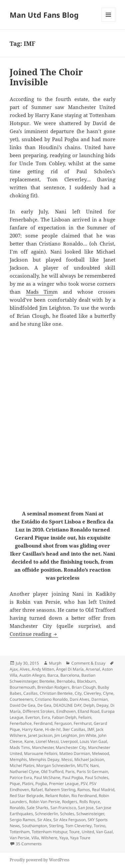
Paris (70, 771)
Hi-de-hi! (53, 729)
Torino (99, 826)
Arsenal (93, 669)
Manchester (43, 747)
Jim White (88, 735)
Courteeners (21, 699)
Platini (28, 784)
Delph (89, 705)
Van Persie (19, 838)
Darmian (99, 699)
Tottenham (20, 832)
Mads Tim (40, 292)
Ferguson (63, 723)
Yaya (64, 838)
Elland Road (88, 711)
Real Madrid (103, 790)
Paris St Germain (92, 771)
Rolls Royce (90, 802)
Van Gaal (104, 832)
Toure (74, 832)
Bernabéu (66, 681)
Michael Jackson (89, 759)
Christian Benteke (56, 693)
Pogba (41, 784)
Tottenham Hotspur (49, 832)
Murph (55, 663)
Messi (67, 759)
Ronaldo (17, 808)
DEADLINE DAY (67, 705)
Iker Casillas (74, 729)
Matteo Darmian (75, 753)
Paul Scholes (97, 778)
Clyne (108, 693)
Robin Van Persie (44, 802)
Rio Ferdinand (84, 796)
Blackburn (86, 681)
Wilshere (49, 838)
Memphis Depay (44, 759)
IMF (91, 729)
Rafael (37, 790)
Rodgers (70, 802)
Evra (46, 717)
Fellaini (85, 717)
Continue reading (34, 634)
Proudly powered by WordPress (39, 860)
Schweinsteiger (90, 814)
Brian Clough (84, 687)
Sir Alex (44, 820)
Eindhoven (66, 711)
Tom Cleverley (78, 826)
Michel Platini (22, 765)
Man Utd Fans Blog (44, 15)
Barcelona (70, 675)
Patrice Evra (21, 778)
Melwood (100, 753)
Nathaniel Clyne (24, 771)
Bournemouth (22, 687)
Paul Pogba (73, 778)
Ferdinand (43, 723)
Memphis (18, 759)
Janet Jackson (40, 735)
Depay (102, 705)
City (78, 693)
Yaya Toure (80, 838)
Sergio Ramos (22, 820)
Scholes (67, 814)
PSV (84, 784)
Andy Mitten (43, 669)
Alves (25, 669)
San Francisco (63, 808)
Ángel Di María (70, 669)
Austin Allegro (32, 675)
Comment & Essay (88, 663)
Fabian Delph (64, 717)
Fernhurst (83, 723)
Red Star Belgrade (26, 796)
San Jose (86, 808)
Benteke (47, 681)
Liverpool (69, 741)
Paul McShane (47, 778)
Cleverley (92, 693)
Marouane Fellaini (41, 753)
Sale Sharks (37, 808)
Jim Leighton (66, 735)
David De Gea (22, 705)
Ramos (84, 790)
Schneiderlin (46, 814)
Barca (53, 675)
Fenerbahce (21, 723)
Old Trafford (52, 771)
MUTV (82, 765)
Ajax (14, 669)
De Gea (44, 705)
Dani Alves (79, 699)
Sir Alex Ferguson (69, 820)
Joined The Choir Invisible (46, 77)
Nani (94, 765)
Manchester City (71, 747)
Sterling (56, 826)
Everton (32, 717)
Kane (29, 741)
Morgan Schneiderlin (56, 765)
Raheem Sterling (60, 790)
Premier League (64, 784)
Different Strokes (38, 711)
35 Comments (29, 844)
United (88, 832)
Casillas (30, 693)
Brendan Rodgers (53, 687)
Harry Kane (32, 729)
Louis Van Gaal (93, 741)
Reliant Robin (57, 796)
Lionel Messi (47, 741)
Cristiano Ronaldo (51, 699)
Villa (35, 838)
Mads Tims (20, 747)
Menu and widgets (108, 22)
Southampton (34, 826)
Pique (15, 784)
